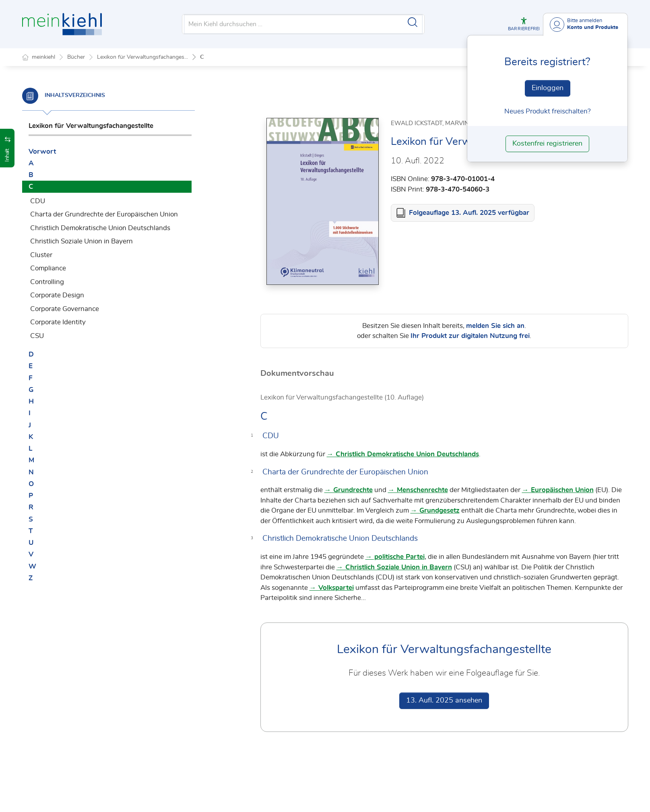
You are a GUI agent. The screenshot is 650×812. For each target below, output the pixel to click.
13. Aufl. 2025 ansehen (444, 701)
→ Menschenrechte (418, 490)
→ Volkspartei (332, 588)
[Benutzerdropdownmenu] (585, 24)
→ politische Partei (395, 557)
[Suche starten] (413, 22)
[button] (524, 24)
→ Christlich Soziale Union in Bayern (394, 568)
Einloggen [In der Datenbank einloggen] (548, 88)
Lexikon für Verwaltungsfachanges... (142, 57)
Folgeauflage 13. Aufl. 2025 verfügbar (469, 213)
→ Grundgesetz (435, 511)
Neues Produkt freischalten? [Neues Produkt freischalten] (548, 111)
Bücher (76, 57)
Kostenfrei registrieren (547, 144)
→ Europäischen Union (558, 490)
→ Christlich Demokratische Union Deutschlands (403, 454)
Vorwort (42, 151)
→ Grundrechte (349, 490)
